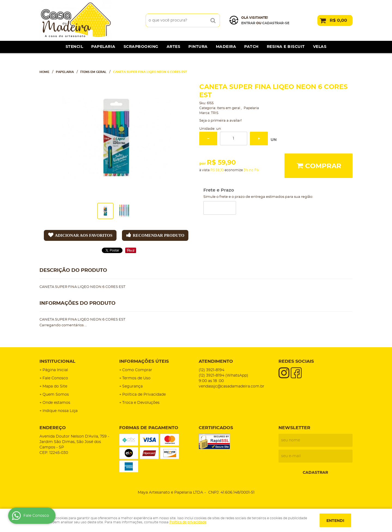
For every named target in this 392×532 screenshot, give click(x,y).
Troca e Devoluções (141, 403)
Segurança (132, 386)
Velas (320, 47)
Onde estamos (56, 403)
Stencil (74, 47)
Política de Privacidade (144, 395)
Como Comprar (137, 370)
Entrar (248, 23)
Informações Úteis (144, 361)
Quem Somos (56, 395)
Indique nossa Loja (60, 411)
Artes (174, 47)
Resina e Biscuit (286, 47)
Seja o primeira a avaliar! (220, 121)
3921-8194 (212, 370)
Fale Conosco (55, 378)
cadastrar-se (276, 23)
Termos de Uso (136, 378)
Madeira (226, 47)
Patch (251, 47)
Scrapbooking (141, 47)
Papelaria (103, 47)
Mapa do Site (55, 386)
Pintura (198, 47)
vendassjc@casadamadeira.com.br (232, 386)
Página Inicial (55, 370)
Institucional (57, 361)
